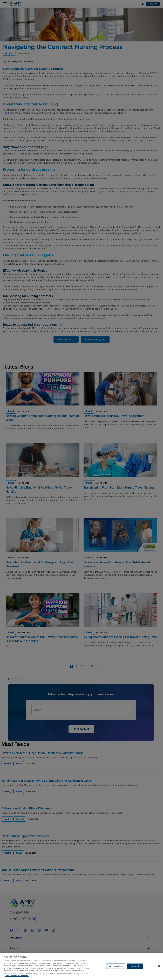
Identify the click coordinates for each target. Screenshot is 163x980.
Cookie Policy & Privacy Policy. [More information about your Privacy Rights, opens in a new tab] (17, 976)
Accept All (135, 966)
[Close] (159, 966)
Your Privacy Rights (116, 966)
